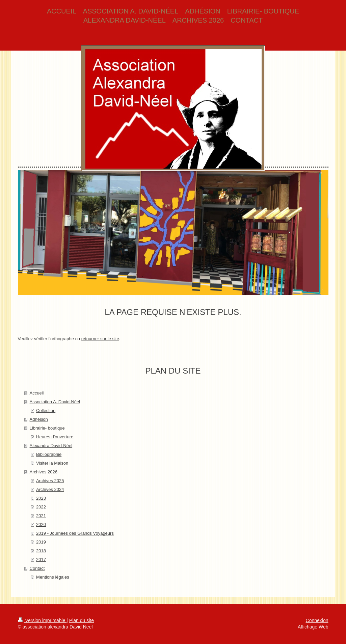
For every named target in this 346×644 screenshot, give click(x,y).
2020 (41, 524)
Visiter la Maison (52, 463)
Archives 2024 (50, 489)
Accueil (37, 393)
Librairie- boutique (47, 428)
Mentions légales (53, 577)
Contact (37, 568)
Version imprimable (42, 620)
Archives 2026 (44, 472)
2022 (41, 507)
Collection (46, 411)
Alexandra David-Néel (51, 446)
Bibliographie (49, 454)
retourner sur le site (100, 339)
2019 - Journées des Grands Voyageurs (75, 533)
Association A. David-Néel (55, 402)
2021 (41, 516)
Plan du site (82, 620)
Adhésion (39, 419)
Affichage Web (313, 627)
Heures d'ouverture (55, 437)
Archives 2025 (50, 481)
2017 (41, 560)
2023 (41, 498)
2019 (41, 542)
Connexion (317, 620)
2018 (41, 551)
